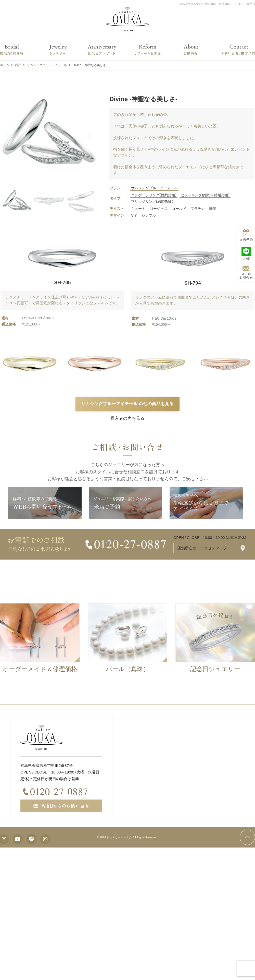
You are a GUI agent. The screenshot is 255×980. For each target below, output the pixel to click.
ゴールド (179, 209)
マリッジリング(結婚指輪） (153, 201)
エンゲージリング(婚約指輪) (154, 195)
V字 (134, 215)
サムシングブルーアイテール (154, 188)
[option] (130, 640)
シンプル (149, 215)
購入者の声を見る (127, 418)
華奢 (213, 209)
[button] (8, 136)
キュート (138, 209)
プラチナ (198, 209)
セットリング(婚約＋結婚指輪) (205, 195)
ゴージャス (159, 209)
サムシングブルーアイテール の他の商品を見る (127, 404)
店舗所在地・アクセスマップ (202, 548)
